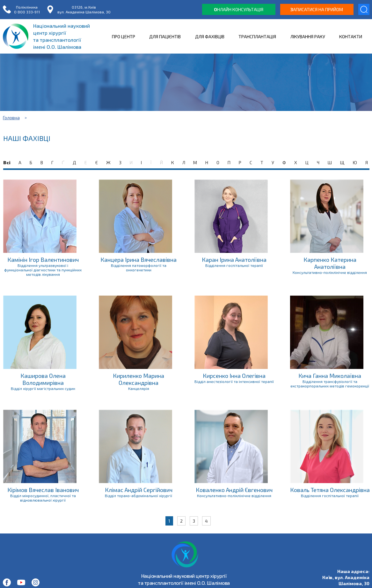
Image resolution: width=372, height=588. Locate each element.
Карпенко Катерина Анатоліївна (330, 263)
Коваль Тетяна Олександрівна (330, 490)
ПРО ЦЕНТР (124, 37)
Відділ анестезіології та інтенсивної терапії (234, 381)
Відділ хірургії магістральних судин (43, 388)
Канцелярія (139, 388)
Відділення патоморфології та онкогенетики (139, 268)
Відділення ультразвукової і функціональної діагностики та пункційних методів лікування (43, 270)
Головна (11, 118)
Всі (7, 162)
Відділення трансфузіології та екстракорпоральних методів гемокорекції (330, 384)
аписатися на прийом (317, 9)
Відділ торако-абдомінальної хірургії (139, 496)
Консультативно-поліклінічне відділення (330, 272)
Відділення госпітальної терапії (234, 265)
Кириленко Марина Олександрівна (139, 379)
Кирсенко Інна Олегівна (234, 376)
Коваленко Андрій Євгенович (234, 490)
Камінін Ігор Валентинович (43, 260)
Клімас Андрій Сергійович (139, 490)
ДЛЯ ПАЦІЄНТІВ (165, 37)
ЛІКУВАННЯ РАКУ (308, 37)
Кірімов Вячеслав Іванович (43, 490)
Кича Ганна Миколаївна (330, 376)
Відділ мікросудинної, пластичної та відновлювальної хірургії (43, 498)
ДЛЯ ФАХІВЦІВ (210, 37)
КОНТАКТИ (351, 37)
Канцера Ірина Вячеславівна (139, 260)
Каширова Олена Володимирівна (43, 379)
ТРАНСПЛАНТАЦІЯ (257, 37)
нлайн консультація (239, 9)
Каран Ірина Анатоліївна (234, 260)
